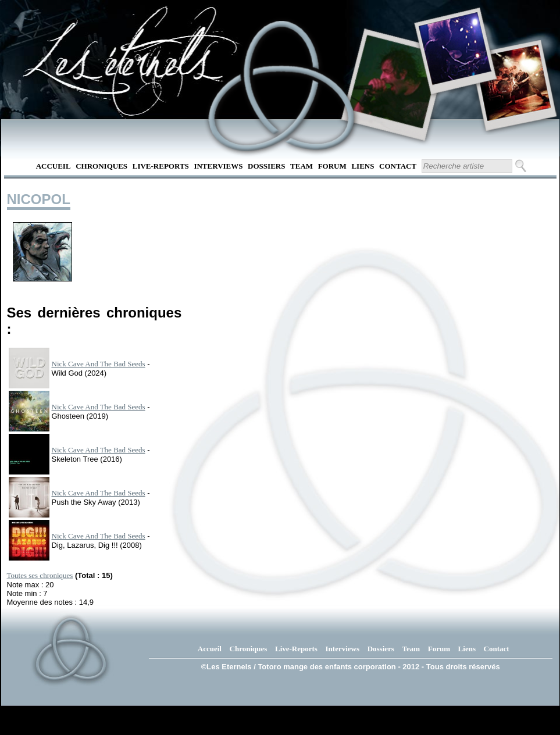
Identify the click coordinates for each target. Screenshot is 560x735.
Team (302, 166)
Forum (332, 166)
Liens (363, 166)
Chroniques (101, 166)
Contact (398, 166)
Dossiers (266, 166)
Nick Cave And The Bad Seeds (99, 364)
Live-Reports (161, 166)
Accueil (53, 166)
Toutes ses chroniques (40, 575)
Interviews (218, 166)
